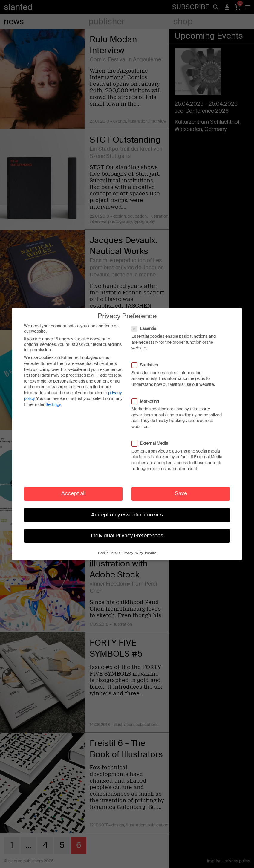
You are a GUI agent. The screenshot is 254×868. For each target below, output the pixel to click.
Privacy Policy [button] (133, 547)
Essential (147, 323)
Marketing (148, 395)
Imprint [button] (150, 547)
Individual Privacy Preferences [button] (127, 530)
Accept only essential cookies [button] (127, 508)
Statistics (148, 359)
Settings (53, 398)
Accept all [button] (73, 488)
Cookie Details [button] (109, 547)
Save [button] (181, 488)
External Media (153, 437)
